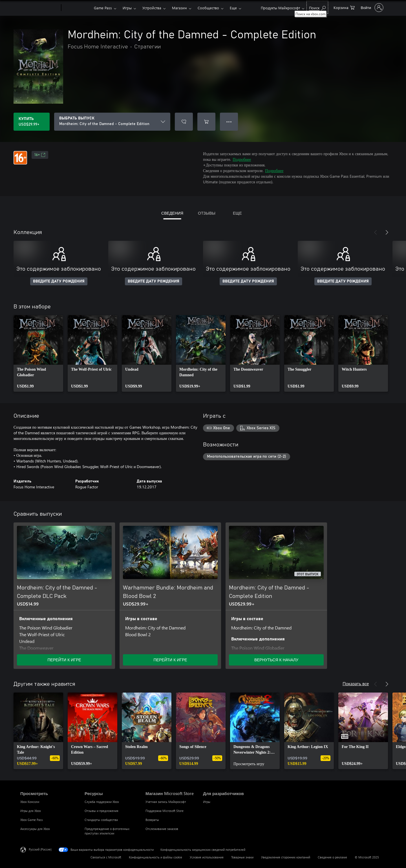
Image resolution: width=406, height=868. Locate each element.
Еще (233, 8)
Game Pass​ (103, 8)
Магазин (179, 8)
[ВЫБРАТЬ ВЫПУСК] (112, 122)
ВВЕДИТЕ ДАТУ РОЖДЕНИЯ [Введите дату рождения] (59, 281)
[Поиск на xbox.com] (317, 7)
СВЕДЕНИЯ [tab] (172, 213)
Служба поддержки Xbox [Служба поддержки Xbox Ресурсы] (102, 802)
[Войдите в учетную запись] (372, 8)
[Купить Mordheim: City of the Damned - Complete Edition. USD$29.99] (32, 122)
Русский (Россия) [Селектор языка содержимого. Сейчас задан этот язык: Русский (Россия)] (40, 849)
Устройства (152, 8)
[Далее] (387, 232)
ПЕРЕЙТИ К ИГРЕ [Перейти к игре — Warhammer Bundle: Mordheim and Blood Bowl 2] (170, 660)
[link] (38, 353)
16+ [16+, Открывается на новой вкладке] (40, 155)
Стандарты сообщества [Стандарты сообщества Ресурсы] (101, 820)
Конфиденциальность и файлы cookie (155, 857)
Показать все (356, 683)
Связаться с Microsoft (106, 857)
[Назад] (376, 232)
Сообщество (208, 8)
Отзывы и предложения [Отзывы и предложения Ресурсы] (101, 811)
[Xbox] (77, 8)
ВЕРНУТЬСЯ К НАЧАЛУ (276, 660)
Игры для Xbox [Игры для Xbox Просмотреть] (31, 811)
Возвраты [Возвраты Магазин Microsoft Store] (152, 820)
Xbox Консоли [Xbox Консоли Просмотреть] (30, 802)
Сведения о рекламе (332, 857)
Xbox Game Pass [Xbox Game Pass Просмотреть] (32, 820)
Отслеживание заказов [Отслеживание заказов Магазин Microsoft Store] (162, 829)
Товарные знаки (242, 857)
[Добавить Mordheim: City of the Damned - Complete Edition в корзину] (206, 122)
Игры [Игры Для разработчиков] (207, 802)
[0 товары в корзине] (344, 7)
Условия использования (207, 857)
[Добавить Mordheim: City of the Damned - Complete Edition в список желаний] (184, 122)
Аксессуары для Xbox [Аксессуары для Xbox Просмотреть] (35, 829)
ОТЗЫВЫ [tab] (207, 213)
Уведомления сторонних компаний (286, 857)
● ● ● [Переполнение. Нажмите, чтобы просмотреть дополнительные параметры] (229, 122)
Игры (127, 8)
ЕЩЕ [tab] (237, 213)
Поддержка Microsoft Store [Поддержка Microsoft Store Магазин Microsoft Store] (165, 811)
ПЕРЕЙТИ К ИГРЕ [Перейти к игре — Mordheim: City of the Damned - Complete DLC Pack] (64, 660)
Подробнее (242, 159)
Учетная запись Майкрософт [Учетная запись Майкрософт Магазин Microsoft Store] (166, 802)
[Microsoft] (40, 8)
